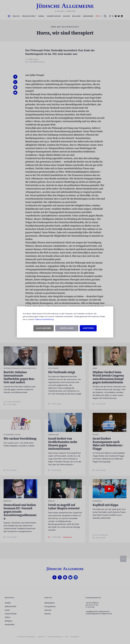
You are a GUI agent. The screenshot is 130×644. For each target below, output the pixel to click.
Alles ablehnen (44, 328)
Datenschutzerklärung (44, 319)
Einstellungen (67, 328)
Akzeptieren (88, 328)
